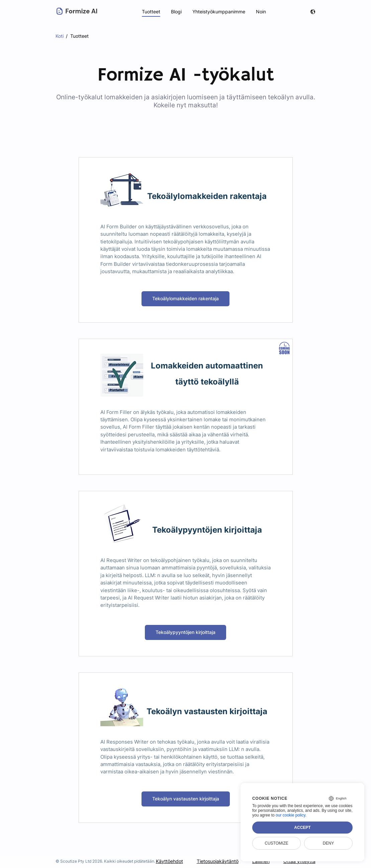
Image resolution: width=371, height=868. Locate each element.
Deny (328, 843)
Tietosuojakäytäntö (218, 861)
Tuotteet (150, 12)
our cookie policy (291, 815)
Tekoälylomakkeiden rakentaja (185, 298)
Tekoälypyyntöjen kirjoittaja (185, 632)
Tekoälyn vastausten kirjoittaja (185, 799)
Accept (302, 828)
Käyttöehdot (169, 861)
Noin (261, 12)
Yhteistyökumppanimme (219, 12)
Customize (276, 843)
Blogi (176, 12)
